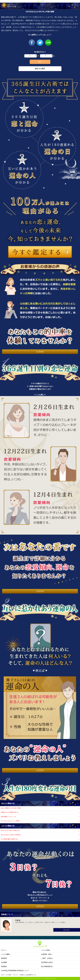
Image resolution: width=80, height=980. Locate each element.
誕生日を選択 (40, 69)
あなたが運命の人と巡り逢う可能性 (11, 808)
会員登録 (40, 352)
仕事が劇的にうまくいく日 (8, 817)
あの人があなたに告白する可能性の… (11, 835)
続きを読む (67, 930)
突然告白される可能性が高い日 (10, 812)
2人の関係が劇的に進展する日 (9, 839)
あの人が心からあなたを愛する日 (10, 830)
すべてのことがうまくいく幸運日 (10, 821)
